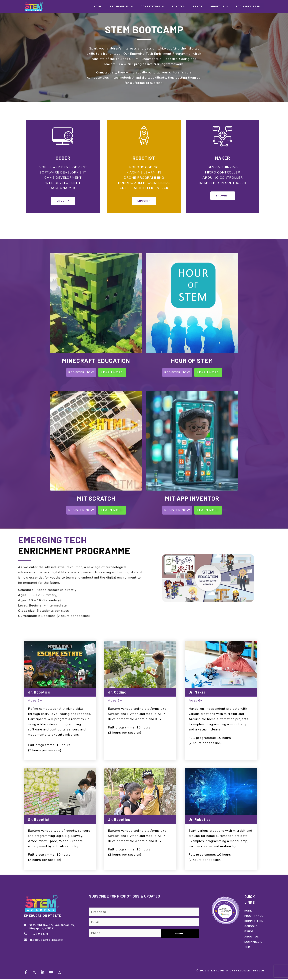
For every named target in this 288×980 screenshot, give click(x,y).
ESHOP (249, 933)
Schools (188, 6)
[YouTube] (51, 974)
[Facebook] (26, 974)
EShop (204, 6)
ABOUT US (252, 938)
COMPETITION (165, 6)
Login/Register (249, 6)
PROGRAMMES (254, 917)
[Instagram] (59, 974)
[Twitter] (34, 974)
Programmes (136, 6)
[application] (146, 6)
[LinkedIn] (43, 974)
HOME (248, 912)
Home (116, 6)
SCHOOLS (251, 927)
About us (223, 6)
